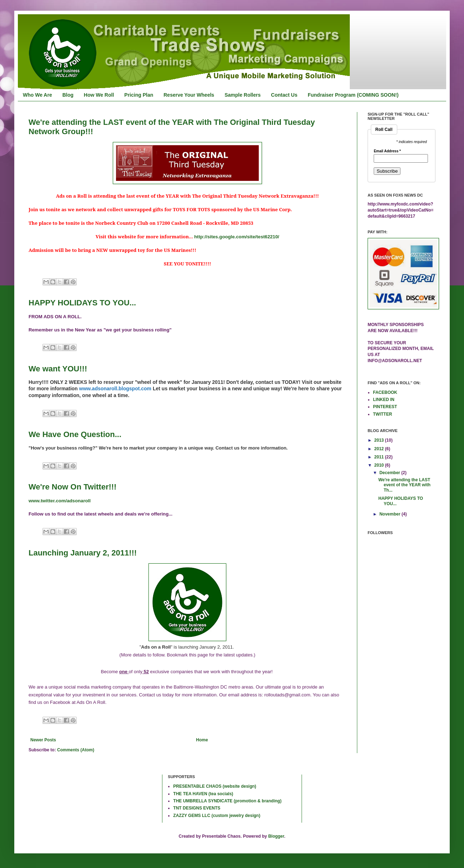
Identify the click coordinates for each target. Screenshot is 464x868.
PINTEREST (385, 407)
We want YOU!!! (58, 369)
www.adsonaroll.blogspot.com (115, 389)
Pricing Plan (139, 95)
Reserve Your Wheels (189, 95)
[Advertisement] (52, 798)
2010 (380, 465)
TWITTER (382, 414)
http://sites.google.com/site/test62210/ (237, 237)
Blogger (276, 836)
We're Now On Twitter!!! (72, 487)
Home (202, 740)
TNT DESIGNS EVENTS (197, 808)
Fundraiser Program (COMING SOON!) (353, 95)
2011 (380, 457)
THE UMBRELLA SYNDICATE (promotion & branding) (227, 801)
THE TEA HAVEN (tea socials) (203, 794)
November (390, 514)
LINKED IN (384, 400)
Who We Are (37, 95)
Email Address (387, 151)
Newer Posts (43, 740)
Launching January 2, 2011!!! (83, 553)
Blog (68, 95)
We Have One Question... (75, 434)
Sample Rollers (243, 95)
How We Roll (99, 95)
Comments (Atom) (76, 750)
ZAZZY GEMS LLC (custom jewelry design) (217, 816)
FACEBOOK (385, 392)
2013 (380, 440)
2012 (380, 449)
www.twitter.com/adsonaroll (60, 501)
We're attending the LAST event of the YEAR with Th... (404, 485)
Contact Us (284, 95)
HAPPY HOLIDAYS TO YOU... (82, 303)
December (390, 473)
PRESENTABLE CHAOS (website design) (215, 786)
